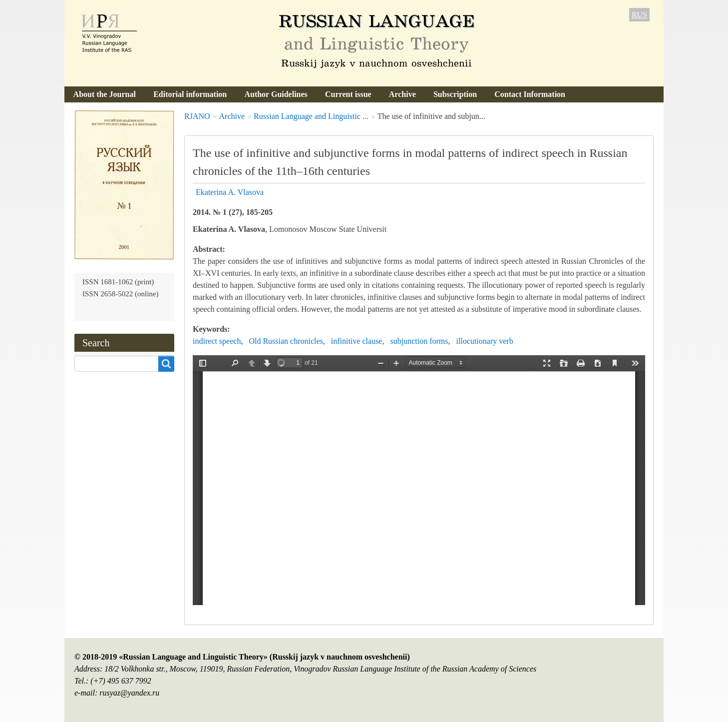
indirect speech (217, 341)
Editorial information (190, 94)
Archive (402, 94)
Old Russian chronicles (286, 341)
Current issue (348, 94)
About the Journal (105, 94)
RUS (639, 15)
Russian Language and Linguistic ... (311, 116)
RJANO (197, 116)
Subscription (455, 94)
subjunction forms (419, 341)
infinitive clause (357, 341)
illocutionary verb (484, 341)
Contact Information (530, 94)
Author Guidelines (276, 94)
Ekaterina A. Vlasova (230, 192)
